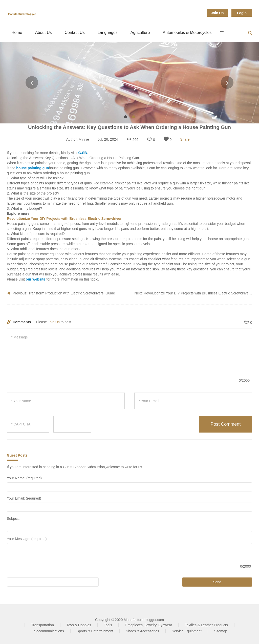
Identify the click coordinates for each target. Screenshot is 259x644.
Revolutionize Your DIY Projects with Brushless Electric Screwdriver (197, 293)
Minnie (84, 139)
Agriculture (140, 33)
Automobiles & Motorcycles (187, 33)
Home (17, 33)
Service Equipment (187, 631)
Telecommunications (48, 631)
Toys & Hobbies (79, 625)
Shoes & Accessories (143, 631)
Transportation (42, 625)
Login (242, 13)
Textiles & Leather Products (206, 625)
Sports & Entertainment (95, 631)
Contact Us (75, 33)
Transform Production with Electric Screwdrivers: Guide (72, 293)
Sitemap (221, 631)
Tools (108, 625)
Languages (108, 33)
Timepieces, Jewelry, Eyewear (148, 625)
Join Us (217, 13)
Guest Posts (17, 455)
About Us (44, 33)
